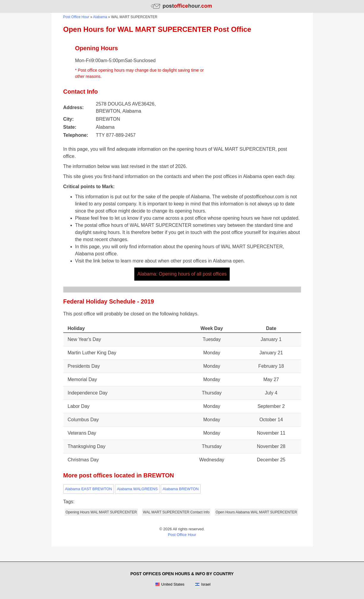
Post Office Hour (76, 17)
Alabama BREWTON (181, 489)
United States (170, 584)
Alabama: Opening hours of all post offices (182, 274)
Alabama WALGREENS (137, 489)
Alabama (100, 17)
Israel (203, 584)
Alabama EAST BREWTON (89, 489)
